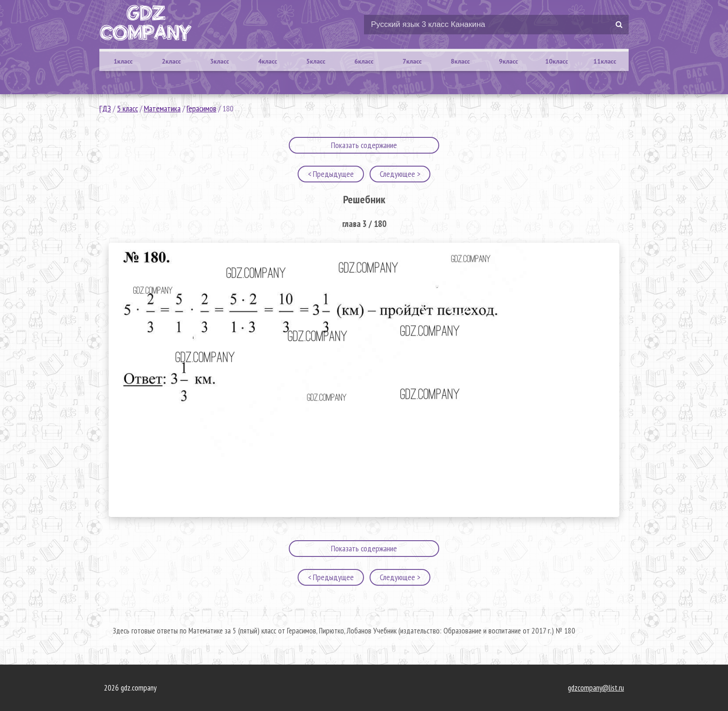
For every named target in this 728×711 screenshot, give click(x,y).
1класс (123, 61)
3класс (219, 61)
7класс (412, 61)
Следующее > (400, 174)
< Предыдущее (331, 174)
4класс (268, 61)
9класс (509, 61)
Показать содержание (364, 145)
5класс (316, 61)
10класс (556, 61)
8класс (460, 61)
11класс (605, 61)
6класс (364, 61)
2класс (171, 61)
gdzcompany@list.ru (596, 688)
